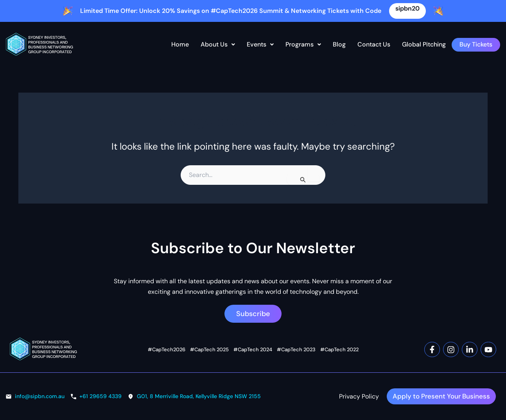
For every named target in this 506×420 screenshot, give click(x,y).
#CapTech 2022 (339, 343)
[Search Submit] (303, 179)
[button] (218, 45)
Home (180, 44)
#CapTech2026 (167, 343)
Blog (339, 44)
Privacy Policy (350, 393)
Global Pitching (424, 44)
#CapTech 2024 (253, 343)
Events (260, 44)
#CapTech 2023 (296, 343)
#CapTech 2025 (209, 343)
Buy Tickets (476, 44)
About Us (218, 44)
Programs (303, 44)
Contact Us (374, 44)
